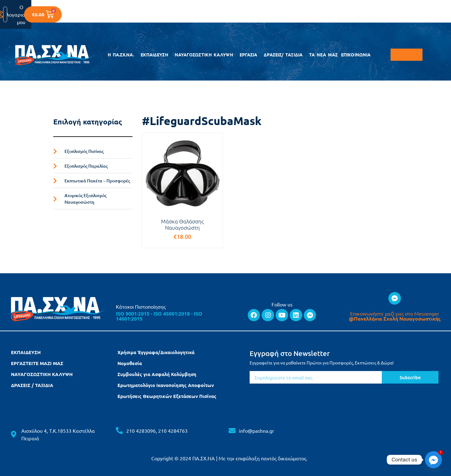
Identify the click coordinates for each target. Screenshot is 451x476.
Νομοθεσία (130, 363)
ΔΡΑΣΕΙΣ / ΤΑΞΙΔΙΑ (32, 385)
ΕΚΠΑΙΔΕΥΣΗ (156, 55)
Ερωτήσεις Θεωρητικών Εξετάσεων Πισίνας (167, 396)
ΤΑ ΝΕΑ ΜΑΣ (323, 55)
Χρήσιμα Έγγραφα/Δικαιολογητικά (156, 352)
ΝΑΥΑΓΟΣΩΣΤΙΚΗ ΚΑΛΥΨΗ (205, 55)
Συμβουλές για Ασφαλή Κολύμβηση (157, 374)
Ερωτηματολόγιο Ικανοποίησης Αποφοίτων (166, 385)
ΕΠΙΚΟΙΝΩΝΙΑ (356, 55)
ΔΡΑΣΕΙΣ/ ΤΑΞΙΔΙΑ (285, 55)
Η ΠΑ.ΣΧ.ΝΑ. (122, 55)
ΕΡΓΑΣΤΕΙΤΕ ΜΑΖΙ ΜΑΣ (37, 363)
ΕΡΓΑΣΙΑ (250, 55)
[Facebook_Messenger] (433, 460)
